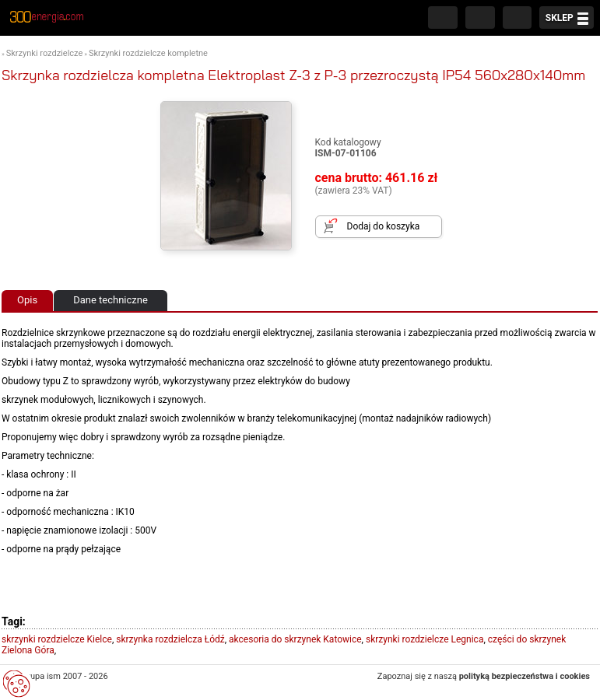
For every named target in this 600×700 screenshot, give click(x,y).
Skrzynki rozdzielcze (45, 53)
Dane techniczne (111, 300)
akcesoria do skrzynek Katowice (295, 639)
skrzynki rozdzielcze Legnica (425, 639)
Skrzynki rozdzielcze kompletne (148, 53)
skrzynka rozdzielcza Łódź (170, 639)
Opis (27, 300)
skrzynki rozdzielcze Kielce (57, 639)
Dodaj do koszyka (384, 226)
